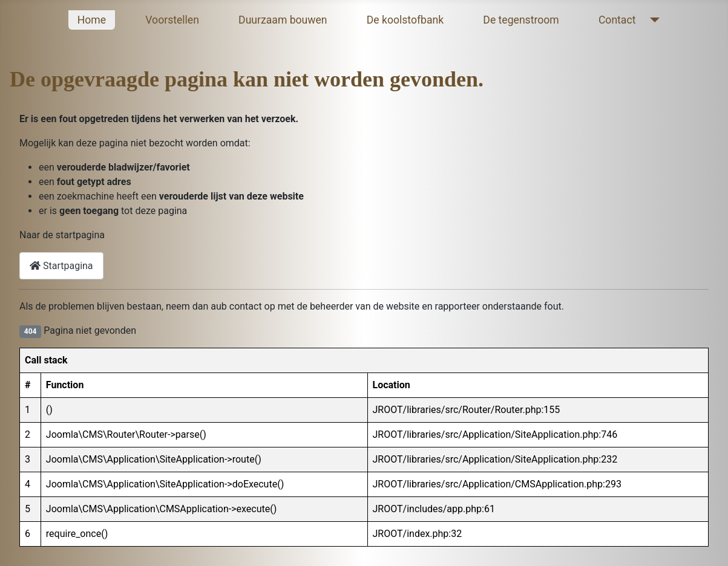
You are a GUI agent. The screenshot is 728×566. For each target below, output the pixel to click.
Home (92, 20)
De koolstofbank (405, 20)
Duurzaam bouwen (283, 20)
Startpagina (61, 266)
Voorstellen (172, 20)
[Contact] (652, 20)
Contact (617, 20)
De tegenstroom (521, 20)
